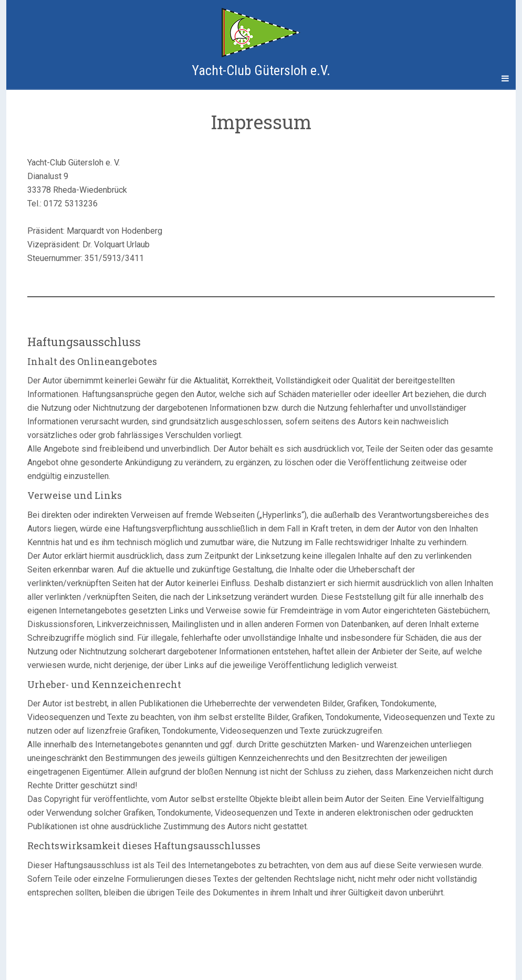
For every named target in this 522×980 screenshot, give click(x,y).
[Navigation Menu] (505, 79)
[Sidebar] (17, 79)
